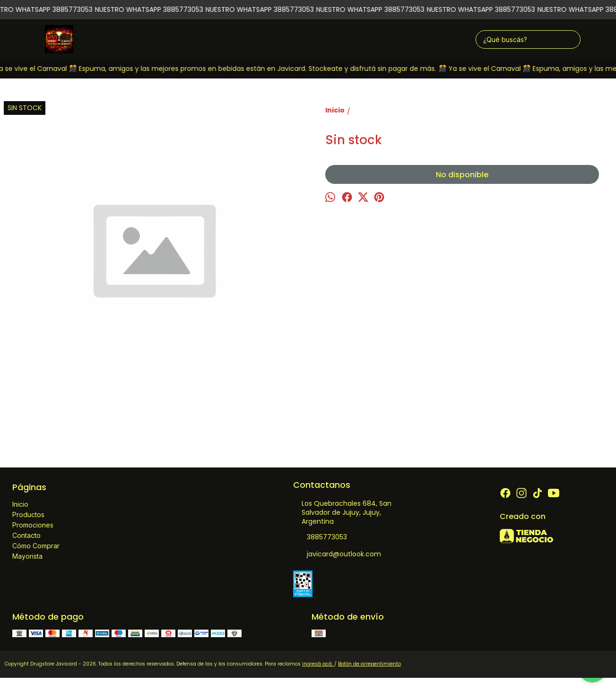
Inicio (20, 504)
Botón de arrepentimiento (369, 664)
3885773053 (320, 537)
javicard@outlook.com (337, 554)
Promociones (33, 525)
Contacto (26, 535)
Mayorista (27, 556)
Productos (28, 515)
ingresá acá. (318, 664)
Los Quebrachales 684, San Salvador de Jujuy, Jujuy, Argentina (342, 512)
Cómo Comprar (36, 546)
